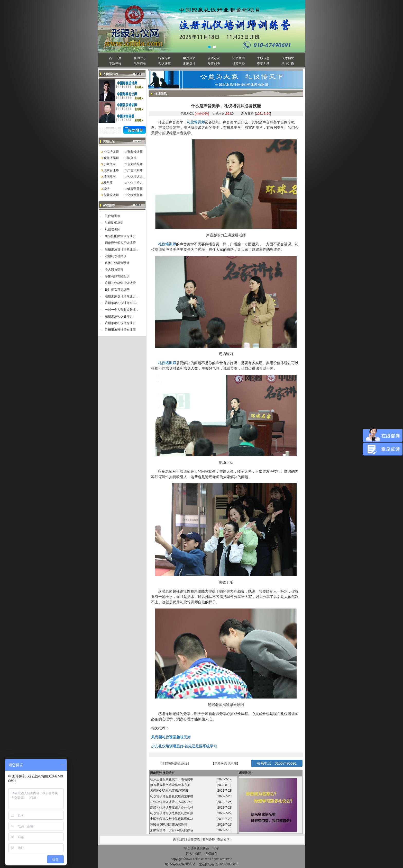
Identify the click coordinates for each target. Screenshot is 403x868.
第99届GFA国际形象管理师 (169, 825)
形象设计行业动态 (162, 773)
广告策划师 (135, 170)
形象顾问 (109, 164)
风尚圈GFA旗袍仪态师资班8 (170, 791)
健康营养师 (135, 189)
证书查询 (239, 58)
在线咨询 (224, 839)
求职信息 (263, 58)
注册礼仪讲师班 (116, 256)
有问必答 (209, 839)
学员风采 (189, 58)
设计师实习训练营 (117, 290)
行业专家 (164, 58)
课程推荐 (245, 773)
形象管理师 (111, 170)
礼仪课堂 (164, 63)
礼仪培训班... (136, 176)
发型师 (108, 183)
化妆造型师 (135, 195)
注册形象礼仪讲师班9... (121, 303)
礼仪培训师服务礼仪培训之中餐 (172, 796)
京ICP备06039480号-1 (180, 864)
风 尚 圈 (288, 63)
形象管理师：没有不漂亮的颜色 (172, 830)
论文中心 (239, 63)
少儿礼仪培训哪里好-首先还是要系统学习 (184, 746)
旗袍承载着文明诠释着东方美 (170, 785)
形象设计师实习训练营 (120, 243)
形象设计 (189, 63)
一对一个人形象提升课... (122, 310)
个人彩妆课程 (114, 270)
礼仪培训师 (111, 152)
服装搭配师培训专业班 (120, 236)
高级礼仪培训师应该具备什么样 (172, 808)
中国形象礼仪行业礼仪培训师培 (172, 819)
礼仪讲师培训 (114, 223)
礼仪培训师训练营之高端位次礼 (172, 802)
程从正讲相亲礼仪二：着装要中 (172, 779)
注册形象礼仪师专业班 (120, 323)
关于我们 (179, 839)
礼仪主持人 (135, 183)
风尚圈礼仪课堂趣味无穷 (171, 737)
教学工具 (263, 63)
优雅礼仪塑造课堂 (117, 263)
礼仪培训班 (113, 216)
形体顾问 (109, 176)
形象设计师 (135, 152)
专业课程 (115, 63)
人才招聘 (288, 58)
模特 (106, 189)
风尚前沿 (140, 63)
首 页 (115, 58)
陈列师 (132, 158)
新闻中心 (140, 58)
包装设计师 (111, 195)
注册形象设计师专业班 (120, 330)
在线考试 (214, 58)
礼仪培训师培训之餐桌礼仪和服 (172, 813)
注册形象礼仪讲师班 (119, 316)
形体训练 (214, 63)
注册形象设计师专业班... (122, 249)
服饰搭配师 (111, 158)
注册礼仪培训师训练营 (120, 283)
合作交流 (194, 839)
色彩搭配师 (135, 164)
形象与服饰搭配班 (117, 276)
